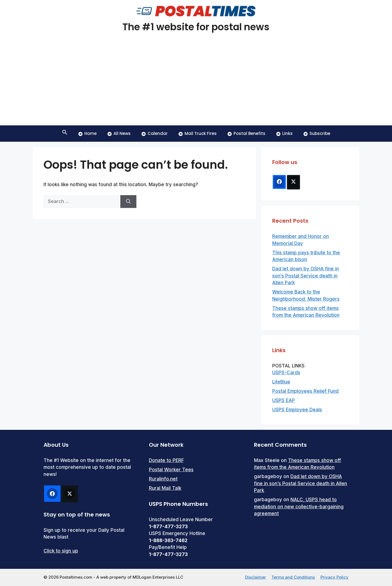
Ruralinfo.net (163, 479)
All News (119, 133)
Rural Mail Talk (165, 488)
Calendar (155, 133)
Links (284, 133)
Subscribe (317, 133)
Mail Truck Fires (198, 133)
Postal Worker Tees (171, 470)
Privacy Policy (334, 577)
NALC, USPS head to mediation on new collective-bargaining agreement (299, 507)
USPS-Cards (286, 373)
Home (88, 133)
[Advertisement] (196, 84)
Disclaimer (255, 577)
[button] (65, 134)
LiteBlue (281, 382)
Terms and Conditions (293, 577)
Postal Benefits (246, 133)
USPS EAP (284, 400)
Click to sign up (61, 551)
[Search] (128, 202)
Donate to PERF (166, 460)
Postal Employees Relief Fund (305, 391)
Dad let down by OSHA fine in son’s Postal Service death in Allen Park (306, 276)
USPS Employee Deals (297, 410)
